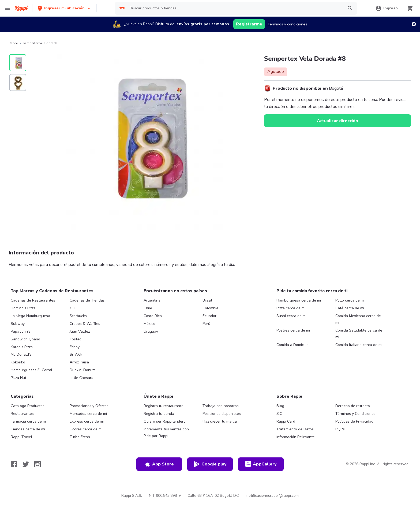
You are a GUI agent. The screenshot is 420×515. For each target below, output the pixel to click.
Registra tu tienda (159, 414)
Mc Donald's (21, 354)
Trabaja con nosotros (221, 406)
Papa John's (21, 331)
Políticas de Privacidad (354, 421)
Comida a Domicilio (292, 345)
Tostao (76, 339)
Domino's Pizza (23, 308)
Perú (206, 324)
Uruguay (151, 331)
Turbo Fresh (80, 437)
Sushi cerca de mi (291, 316)
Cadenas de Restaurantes (33, 300)
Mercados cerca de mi (88, 414)
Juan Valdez (80, 331)
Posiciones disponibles (222, 414)
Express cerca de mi (87, 421)
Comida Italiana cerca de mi (359, 345)
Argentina (152, 300)
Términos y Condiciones (355, 414)
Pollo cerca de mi (350, 300)
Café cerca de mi (350, 308)
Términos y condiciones (287, 24)
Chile (148, 308)
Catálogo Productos (28, 406)
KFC (73, 308)
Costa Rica (153, 316)
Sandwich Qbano (25, 339)
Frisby (75, 347)
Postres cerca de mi (293, 330)
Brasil (207, 300)
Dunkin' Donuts (83, 370)
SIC (279, 414)
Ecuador (209, 316)
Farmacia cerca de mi (29, 421)
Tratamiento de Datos (295, 429)
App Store (159, 464)
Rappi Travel (21, 437)
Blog (280, 406)
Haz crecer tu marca (220, 421)
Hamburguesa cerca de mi (299, 300)
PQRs (340, 429)
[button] (64, 8)
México (149, 324)
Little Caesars (81, 378)
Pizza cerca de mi (291, 308)
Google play (210, 464)
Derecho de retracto (353, 406)
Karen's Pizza (22, 347)
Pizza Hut (18, 378)
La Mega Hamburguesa (30, 316)
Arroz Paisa (79, 362)
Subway (18, 324)
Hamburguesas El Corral (31, 370)
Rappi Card (286, 421)
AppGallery (261, 464)
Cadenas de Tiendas (87, 300)
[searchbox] (235, 8)
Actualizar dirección (337, 121)
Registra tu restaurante (164, 406)
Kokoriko (18, 362)
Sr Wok (76, 354)
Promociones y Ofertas (89, 406)
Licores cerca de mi (86, 429)
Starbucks (78, 316)
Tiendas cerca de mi (28, 429)
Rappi (13, 43)
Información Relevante (296, 437)
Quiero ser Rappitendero (165, 421)
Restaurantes (22, 414)
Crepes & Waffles (85, 324)
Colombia (210, 308)
